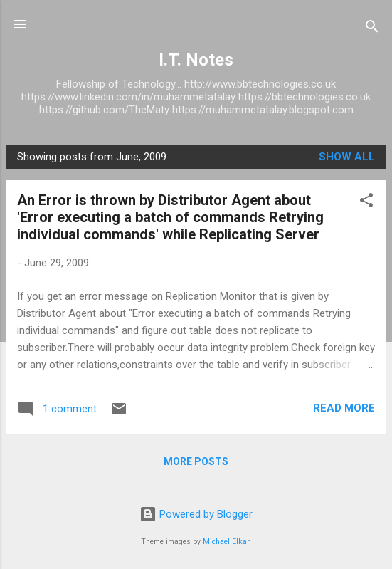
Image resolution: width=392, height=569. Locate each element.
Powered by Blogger (196, 514)
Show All (347, 157)
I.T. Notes (196, 60)
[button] (366, 203)
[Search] (372, 29)
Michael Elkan (227, 542)
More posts (196, 461)
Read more (344, 408)
